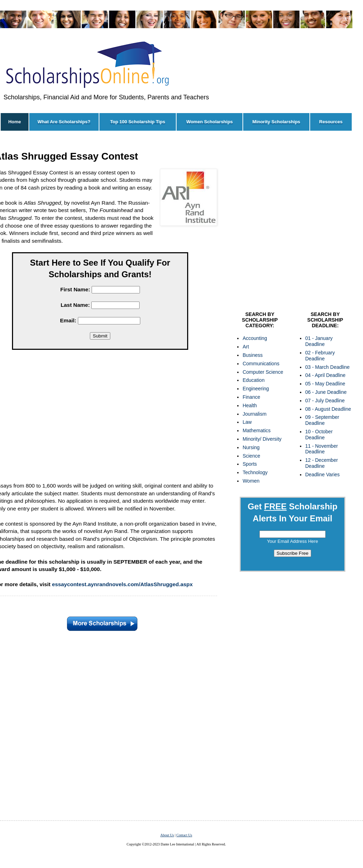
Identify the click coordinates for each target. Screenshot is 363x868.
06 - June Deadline (326, 392)
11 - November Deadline (322, 449)
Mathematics (256, 430)
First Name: (75, 289)
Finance (251, 397)
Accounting (255, 338)
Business (253, 355)
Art (246, 347)
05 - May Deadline (325, 384)
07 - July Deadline (325, 401)
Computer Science (263, 372)
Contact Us (184, 835)
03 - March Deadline (327, 367)
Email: (68, 320)
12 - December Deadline (322, 463)
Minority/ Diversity (262, 439)
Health (250, 405)
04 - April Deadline (325, 375)
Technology (255, 472)
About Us (167, 835)
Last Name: (75, 305)
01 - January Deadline (319, 341)
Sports (250, 464)
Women (251, 481)
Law (247, 422)
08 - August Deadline (328, 409)
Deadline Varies (322, 475)
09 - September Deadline (322, 420)
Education (253, 380)
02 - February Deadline (320, 356)
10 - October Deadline (319, 435)
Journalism (254, 414)
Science (251, 456)
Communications (261, 364)
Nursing (251, 447)
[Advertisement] (72, 223)
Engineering (256, 389)
